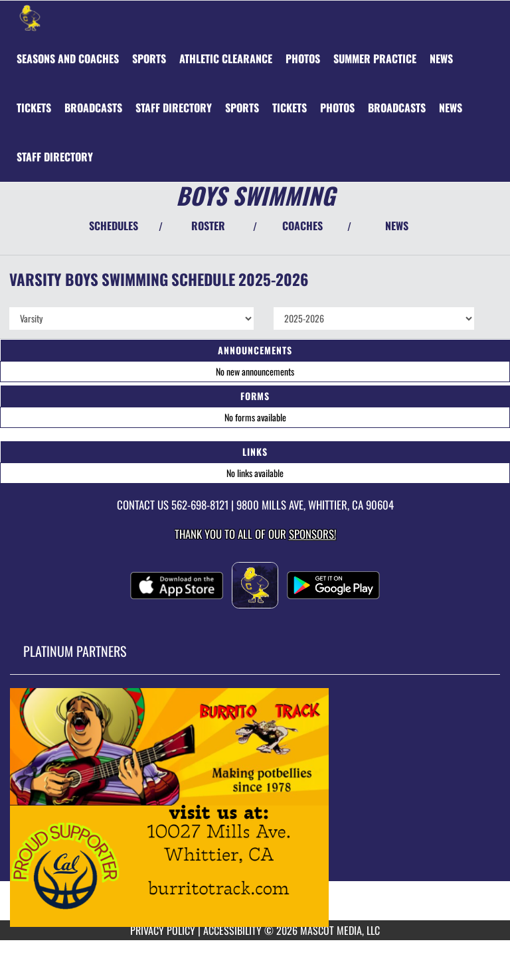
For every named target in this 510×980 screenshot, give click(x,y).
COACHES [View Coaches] (302, 226)
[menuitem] (68, 58)
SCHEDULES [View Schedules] (114, 226)
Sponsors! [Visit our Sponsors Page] (312, 534)
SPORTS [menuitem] (149, 58)
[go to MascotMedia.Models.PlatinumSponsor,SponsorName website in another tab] (255, 807)
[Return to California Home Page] (30, 17)
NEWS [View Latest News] (397, 226)
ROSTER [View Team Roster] (208, 226)
